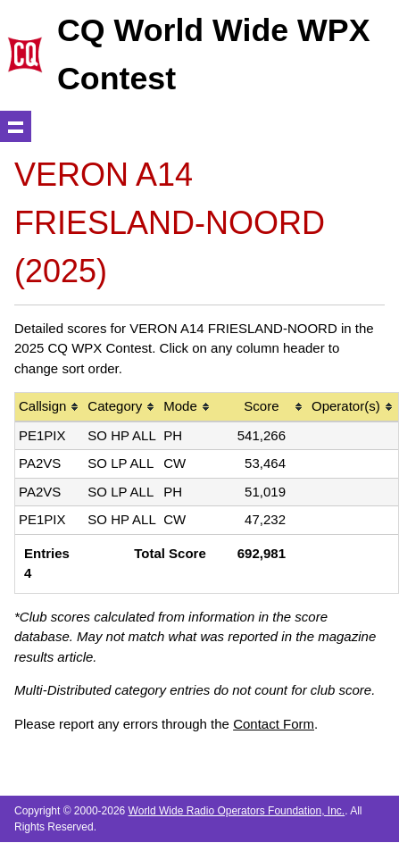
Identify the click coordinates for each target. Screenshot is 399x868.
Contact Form (274, 724)
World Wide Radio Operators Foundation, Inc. (237, 811)
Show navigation (16, 126)
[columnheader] (50, 408)
